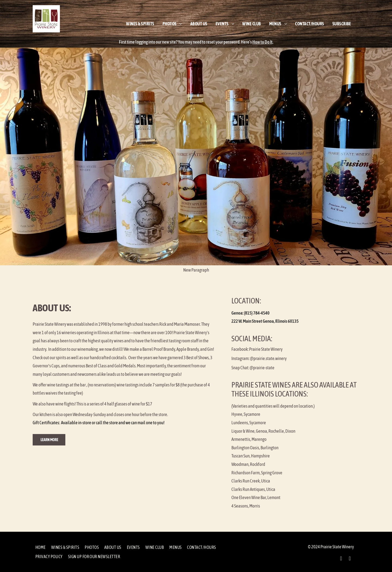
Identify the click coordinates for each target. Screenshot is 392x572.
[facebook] (341, 559)
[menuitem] (140, 24)
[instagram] (350, 559)
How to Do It (262, 42)
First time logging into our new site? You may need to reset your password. (180, 42)
